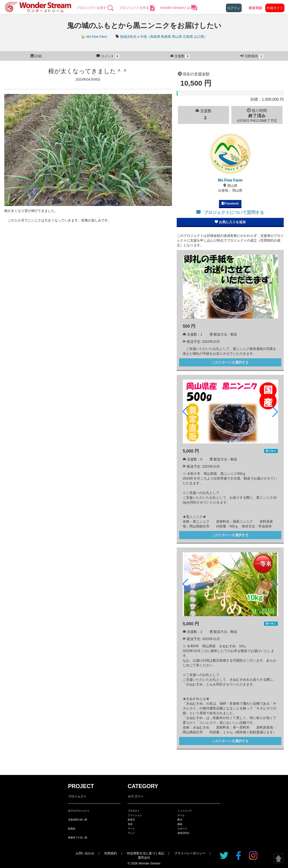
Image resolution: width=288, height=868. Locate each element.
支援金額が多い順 (78, 820)
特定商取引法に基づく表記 (146, 853)
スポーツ (182, 829)
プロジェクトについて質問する (230, 212)
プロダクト (134, 811)
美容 (130, 824)
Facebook (230, 204)
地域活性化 (128, 37)
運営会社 (144, 858)
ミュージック (185, 811)
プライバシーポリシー (190, 853)
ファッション (135, 815)
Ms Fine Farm (94, 37)
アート (131, 829)
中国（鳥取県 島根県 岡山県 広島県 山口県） (174, 37)
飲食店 (131, 820)
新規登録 (255, 8)
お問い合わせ (85, 853)
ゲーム (181, 815)
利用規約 (111, 853)
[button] (185, 412)
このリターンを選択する (230, 362)
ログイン (234, 8)
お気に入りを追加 (230, 222)
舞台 (180, 820)
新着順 (72, 829)
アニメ (131, 833)
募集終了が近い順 (78, 838)
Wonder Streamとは (179, 8)
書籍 (180, 824)
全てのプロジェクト (79, 811)
